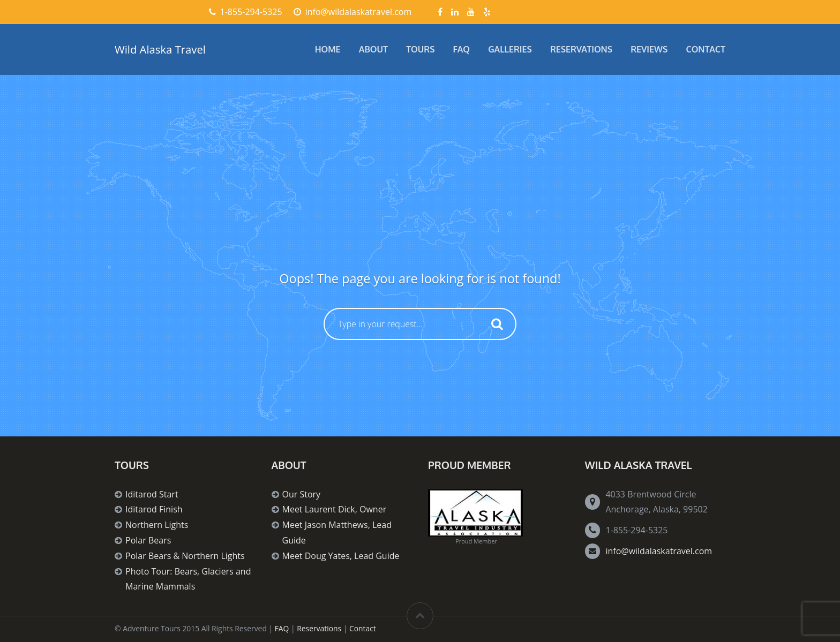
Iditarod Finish (154, 509)
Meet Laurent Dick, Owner (335, 509)
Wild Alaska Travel (160, 49)
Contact (706, 49)
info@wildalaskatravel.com (659, 551)
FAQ (462, 49)
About (373, 49)
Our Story (302, 494)
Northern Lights (157, 525)
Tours (420, 49)
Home (328, 49)
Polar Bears (148, 540)
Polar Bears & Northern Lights (185, 556)
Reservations (581, 49)
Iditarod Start (152, 494)
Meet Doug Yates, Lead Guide (341, 556)
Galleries (510, 49)
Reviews (649, 49)
